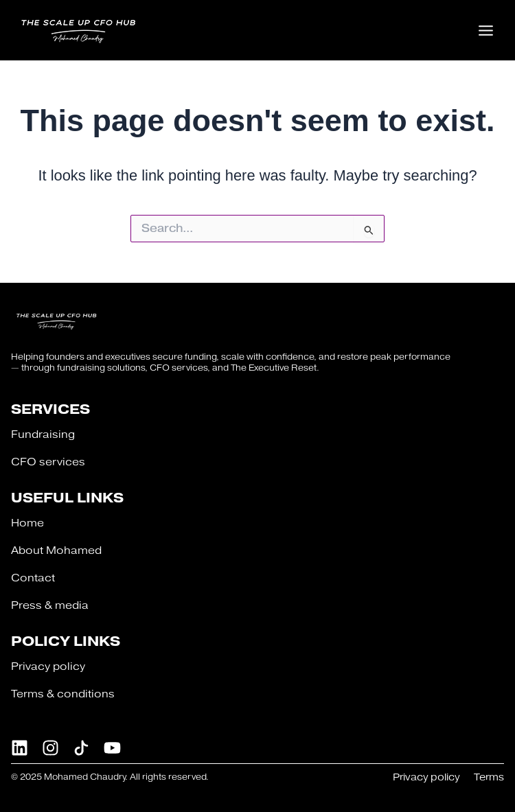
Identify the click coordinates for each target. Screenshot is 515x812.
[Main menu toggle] (486, 30)
